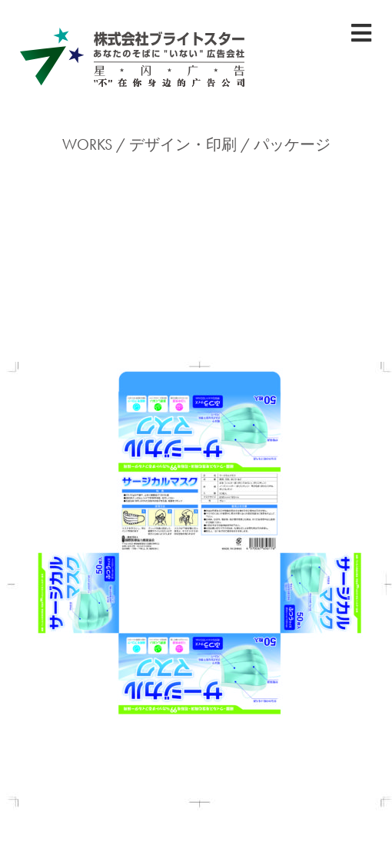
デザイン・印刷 (183, 144)
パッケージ (292, 144)
